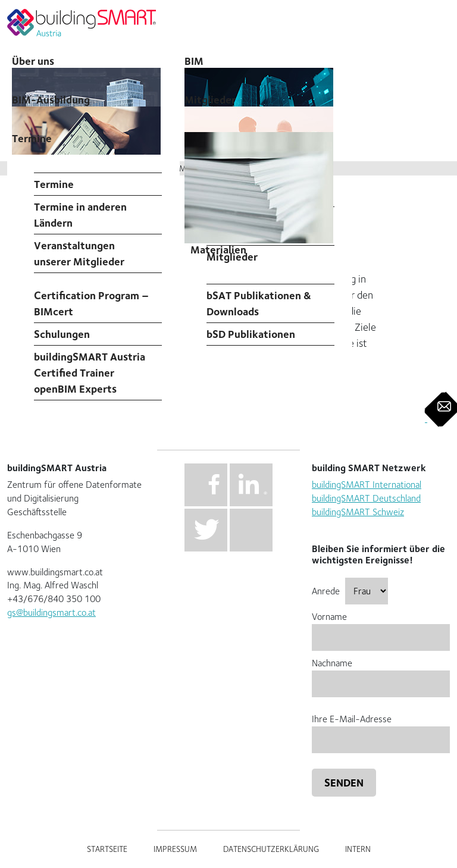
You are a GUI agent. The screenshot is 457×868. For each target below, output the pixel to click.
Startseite (107, 849)
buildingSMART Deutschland (366, 498)
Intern (358, 849)
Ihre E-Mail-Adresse (381, 729)
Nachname (381, 673)
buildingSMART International (367, 485)
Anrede (350, 591)
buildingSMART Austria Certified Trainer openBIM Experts (90, 373)
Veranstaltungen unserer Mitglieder (79, 253)
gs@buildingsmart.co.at (51, 612)
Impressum (175, 849)
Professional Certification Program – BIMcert (91, 295)
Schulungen (62, 334)
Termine (32, 138)
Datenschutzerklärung (271, 849)
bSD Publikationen (251, 334)
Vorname (381, 627)
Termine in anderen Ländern (80, 215)
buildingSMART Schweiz (358, 512)
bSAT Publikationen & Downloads (259, 303)
